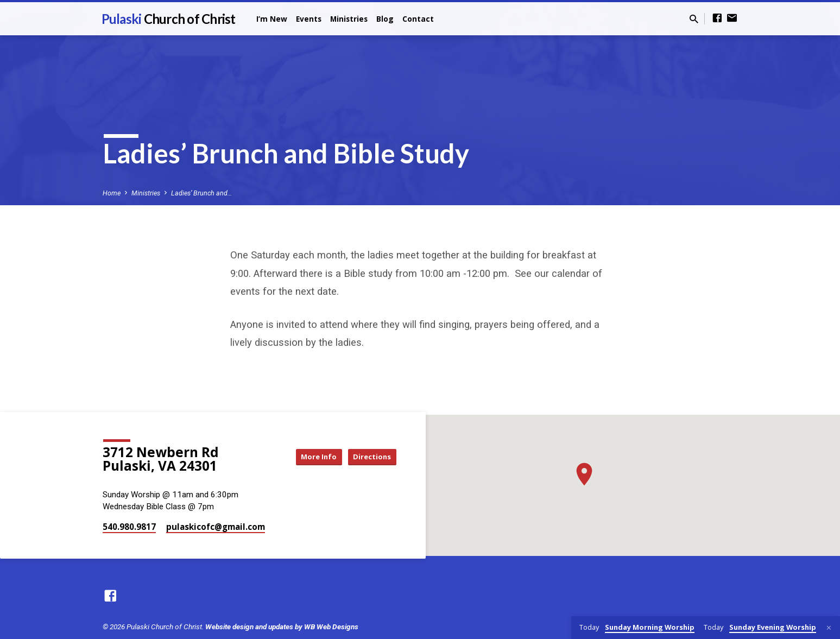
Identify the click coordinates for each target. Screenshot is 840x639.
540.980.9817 (129, 527)
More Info (308, 457)
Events (309, 19)
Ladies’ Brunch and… (201, 193)
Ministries (349, 19)
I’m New (272, 19)
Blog (385, 19)
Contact (418, 19)
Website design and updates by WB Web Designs (282, 627)
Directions (369, 457)
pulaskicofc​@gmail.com (216, 527)
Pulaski (169, 19)
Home (112, 193)
